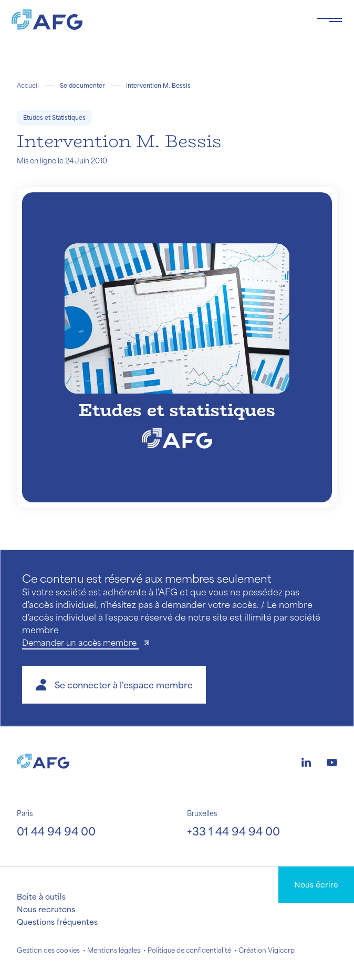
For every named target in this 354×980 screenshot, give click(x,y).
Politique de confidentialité (189, 950)
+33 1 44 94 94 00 (233, 831)
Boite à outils (41, 896)
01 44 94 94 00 (56, 831)
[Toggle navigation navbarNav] (329, 20)
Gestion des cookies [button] (48, 950)
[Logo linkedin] (306, 761)
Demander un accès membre (80, 642)
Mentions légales (114, 950)
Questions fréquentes (57, 922)
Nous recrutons (46, 909)
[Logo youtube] (332, 761)
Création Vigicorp (267, 950)
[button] (114, 685)
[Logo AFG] (155, 20)
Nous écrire (316, 884)
